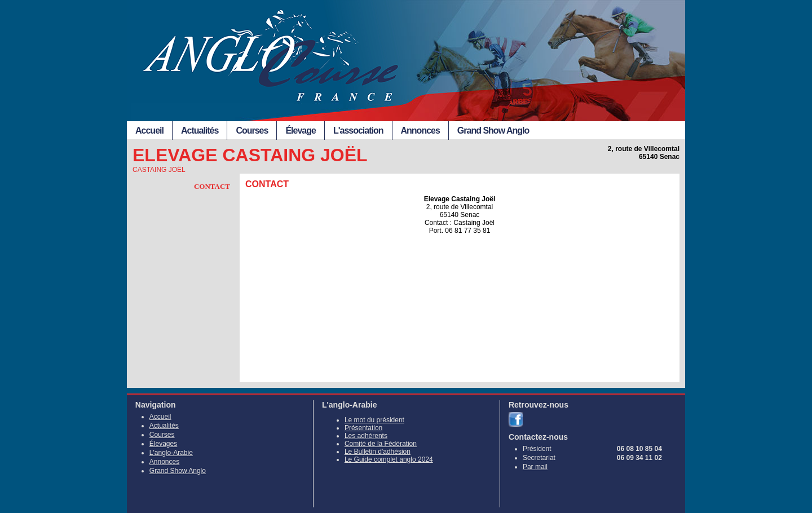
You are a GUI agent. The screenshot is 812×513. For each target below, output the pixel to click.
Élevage (300, 131)
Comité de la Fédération (381, 444)
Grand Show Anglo (493, 131)
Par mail (535, 467)
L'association (358, 131)
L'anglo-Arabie (171, 453)
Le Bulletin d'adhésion (378, 452)
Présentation (363, 428)
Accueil (149, 131)
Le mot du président (374, 420)
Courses (252, 131)
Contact (212, 186)
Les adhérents (366, 436)
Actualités (200, 131)
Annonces (420, 131)
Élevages (163, 444)
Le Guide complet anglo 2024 (389, 459)
